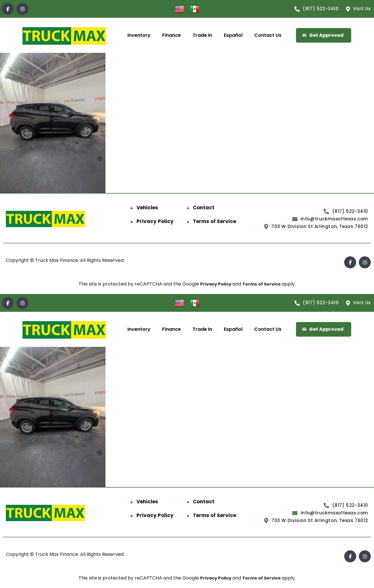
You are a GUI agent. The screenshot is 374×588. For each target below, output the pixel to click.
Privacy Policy (155, 221)
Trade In (202, 35)
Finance (172, 35)
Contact (204, 208)
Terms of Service (214, 221)
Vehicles (147, 208)
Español (233, 35)
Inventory (139, 35)
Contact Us (268, 35)
